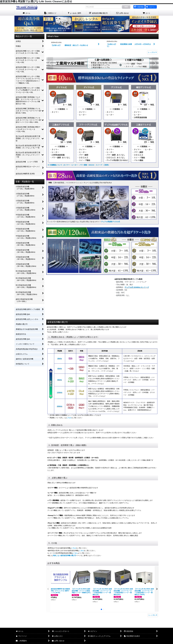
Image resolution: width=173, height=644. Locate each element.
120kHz (60, 392)
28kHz (60, 358)
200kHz (60, 406)
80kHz (60, 380)
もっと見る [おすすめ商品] (153, 615)
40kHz (60, 368)
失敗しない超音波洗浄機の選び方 (64, 555)
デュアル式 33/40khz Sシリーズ (137, 287)
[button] (50, 63)
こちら (69, 418)
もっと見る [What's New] (152, 52)
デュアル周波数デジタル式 (110, 222)
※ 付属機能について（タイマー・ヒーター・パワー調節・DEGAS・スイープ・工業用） (79, 165)
